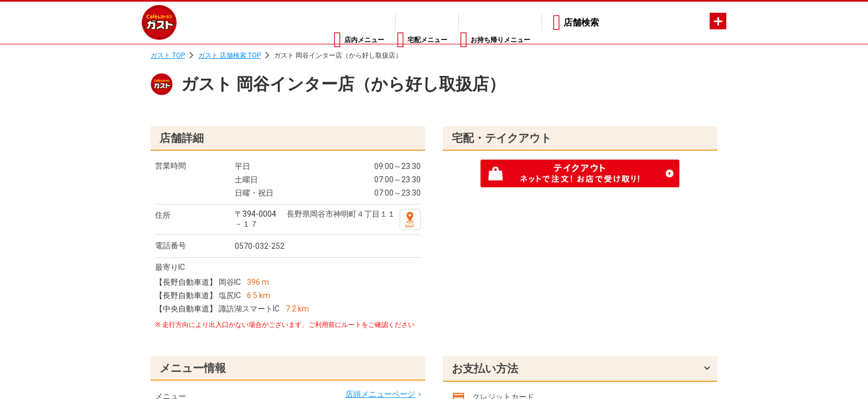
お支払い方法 (485, 369)
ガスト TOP (168, 55)
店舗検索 (581, 22)
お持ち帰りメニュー (490, 22)
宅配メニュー (391, 22)
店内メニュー (305, 22)
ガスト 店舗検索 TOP (229, 55)
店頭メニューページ (380, 394)
